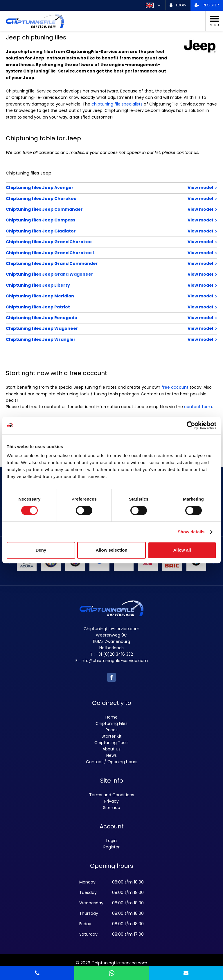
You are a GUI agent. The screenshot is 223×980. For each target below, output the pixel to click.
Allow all (182, 550)
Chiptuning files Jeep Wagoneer (93, 328)
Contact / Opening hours (112, 762)
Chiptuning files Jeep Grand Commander (93, 263)
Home (111, 717)
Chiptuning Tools (111, 743)
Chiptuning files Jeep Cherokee (93, 199)
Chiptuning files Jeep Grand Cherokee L (93, 253)
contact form (198, 407)
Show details (191, 532)
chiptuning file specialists (117, 104)
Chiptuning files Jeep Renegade (93, 318)
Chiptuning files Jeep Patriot (93, 307)
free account (175, 387)
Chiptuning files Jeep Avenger (93, 188)
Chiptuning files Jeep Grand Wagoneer (93, 274)
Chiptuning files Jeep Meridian (93, 296)
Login (111, 841)
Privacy (111, 801)
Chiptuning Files (111, 723)
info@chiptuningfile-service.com (114, 661)
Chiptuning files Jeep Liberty (93, 285)
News (111, 755)
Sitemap (112, 808)
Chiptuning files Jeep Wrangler (93, 339)
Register (111, 847)
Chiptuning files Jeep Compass (93, 220)
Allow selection (111, 550)
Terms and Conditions (112, 795)
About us (111, 749)
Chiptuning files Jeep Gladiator (93, 231)
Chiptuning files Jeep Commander (93, 209)
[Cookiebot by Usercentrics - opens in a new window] (191, 426)
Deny (41, 550)
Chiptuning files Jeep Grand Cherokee (93, 242)
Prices (112, 730)
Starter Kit (112, 736)
